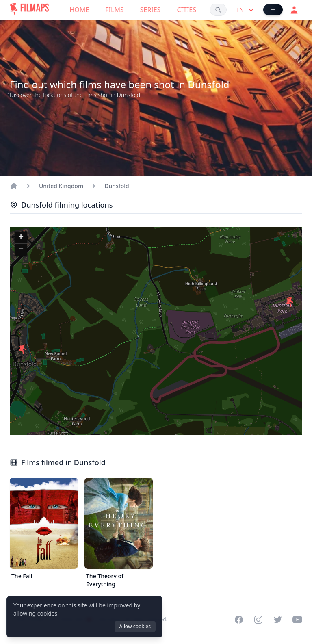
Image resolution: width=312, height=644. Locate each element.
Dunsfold (117, 186)
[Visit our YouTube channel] (297, 620)
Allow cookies (135, 626)
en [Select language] (246, 10)
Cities (186, 10)
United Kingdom (61, 186)
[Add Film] (273, 10)
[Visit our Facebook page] (239, 620)
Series (151, 10)
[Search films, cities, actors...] (218, 10)
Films (114, 10)
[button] (22, 349)
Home (80, 10)
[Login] (294, 10)
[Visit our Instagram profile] (258, 620)
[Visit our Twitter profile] (278, 620)
